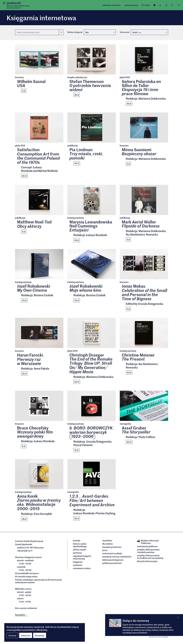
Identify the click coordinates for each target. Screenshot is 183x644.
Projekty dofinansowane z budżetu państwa (148, 552)
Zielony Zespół (79, 551)
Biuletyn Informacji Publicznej (148, 543)
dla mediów (107, 545)
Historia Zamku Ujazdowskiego (80, 547)
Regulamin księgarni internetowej (82, 559)
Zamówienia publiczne (147, 548)
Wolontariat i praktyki (112, 555)
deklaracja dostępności (113, 561)
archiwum (78, 567)
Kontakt (77, 542)
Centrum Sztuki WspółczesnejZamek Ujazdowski (18, 7)
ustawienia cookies (82, 570)
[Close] (178, 618)
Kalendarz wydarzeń (110, 5)
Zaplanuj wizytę (130, 5)
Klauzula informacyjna (147, 563)
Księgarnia (78, 563)
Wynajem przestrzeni (112, 549)
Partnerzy (77, 554)
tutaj (45, 630)
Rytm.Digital (163, 639)
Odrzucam (26, 635)
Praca (105, 552)
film (100, 32)
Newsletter (107, 542)
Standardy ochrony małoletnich (117, 558)
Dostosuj (12, 635)
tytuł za (150, 32)
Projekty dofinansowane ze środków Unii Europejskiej (150, 558)
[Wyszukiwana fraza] (37, 32)
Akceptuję (40, 635)
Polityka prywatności (112, 565)
